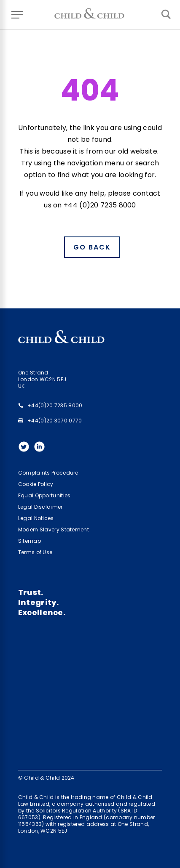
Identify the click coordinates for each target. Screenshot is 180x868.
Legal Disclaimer (40, 507)
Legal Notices (36, 518)
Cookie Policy (36, 484)
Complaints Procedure (48, 473)
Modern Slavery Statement (54, 530)
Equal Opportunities (44, 495)
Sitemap (30, 541)
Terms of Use (35, 552)
